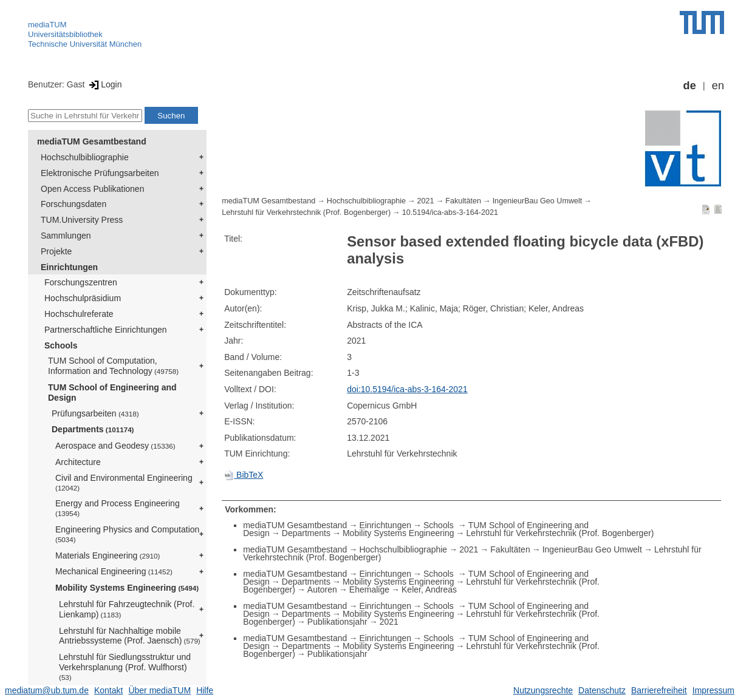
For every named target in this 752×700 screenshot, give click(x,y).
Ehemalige (369, 590)
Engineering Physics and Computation (127, 534)
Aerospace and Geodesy (115, 446)
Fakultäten (463, 201)
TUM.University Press (82, 220)
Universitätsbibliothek (65, 34)
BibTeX (244, 475)
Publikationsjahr (337, 622)
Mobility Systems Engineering (127, 588)
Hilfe (205, 690)
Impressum (713, 690)
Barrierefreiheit (659, 690)
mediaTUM (47, 25)
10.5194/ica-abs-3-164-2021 (450, 212)
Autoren (322, 590)
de (690, 86)
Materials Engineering (108, 556)
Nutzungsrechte (543, 690)
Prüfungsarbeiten (95, 413)
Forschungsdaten (73, 204)
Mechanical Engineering (114, 571)
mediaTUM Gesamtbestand (92, 141)
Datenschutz (602, 690)
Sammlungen (66, 236)
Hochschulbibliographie (85, 157)
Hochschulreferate (79, 314)
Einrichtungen (69, 267)
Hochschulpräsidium (83, 298)
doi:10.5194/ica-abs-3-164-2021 (407, 389)
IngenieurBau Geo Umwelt (538, 201)
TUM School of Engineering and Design (112, 392)
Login (104, 84)
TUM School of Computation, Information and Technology (113, 366)
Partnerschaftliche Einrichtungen (106, 330)
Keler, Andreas (429, 590)
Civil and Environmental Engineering (124, 482)
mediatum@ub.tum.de (47, 690)
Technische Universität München (85, 44)
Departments (93, 429)
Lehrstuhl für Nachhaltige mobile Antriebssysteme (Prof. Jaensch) (130, 636)
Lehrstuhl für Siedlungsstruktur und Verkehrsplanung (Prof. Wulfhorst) (125, 667)
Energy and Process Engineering (118, 508)
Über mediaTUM (159, 690)
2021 (426, 201)
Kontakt (108, 690)
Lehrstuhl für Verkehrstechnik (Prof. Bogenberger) (306, 212)
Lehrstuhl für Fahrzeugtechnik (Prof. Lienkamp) (127, 609)
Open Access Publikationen (92, 189)
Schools (61, 345)
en (718, 86)
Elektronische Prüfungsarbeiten (100, 173)
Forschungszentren (81, 282)
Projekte (56, 251)
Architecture (78, 462)
